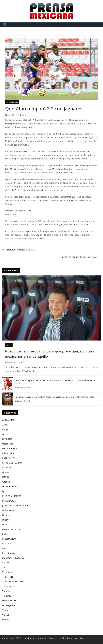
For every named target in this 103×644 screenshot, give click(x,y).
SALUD (5, 563)
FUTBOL (9, 345)
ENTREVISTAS (9, 458)
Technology (8, 572)
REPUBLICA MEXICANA (13, 558)
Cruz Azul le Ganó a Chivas (19, 250)
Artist (5, 425)
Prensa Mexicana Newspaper (34, 638)
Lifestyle (6, 515)
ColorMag (65, 638)
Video (5, 610)
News (5, 525)
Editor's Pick (8, 453)
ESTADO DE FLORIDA (12, 463)
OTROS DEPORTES (11, 529)
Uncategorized (12, 102)
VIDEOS (6, 615)
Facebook (7, 467)
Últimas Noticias (10, 601)
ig (3, 491)
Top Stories (8, 577)
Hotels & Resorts (10, 486)
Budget (6, 429)
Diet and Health (10, 448)
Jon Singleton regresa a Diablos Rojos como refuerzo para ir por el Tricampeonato (54, 397)
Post (4, 548)
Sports (5, 567)
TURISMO (7, 596)
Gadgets (6, 482)
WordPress (80, 638)
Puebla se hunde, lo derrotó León (81, 257)
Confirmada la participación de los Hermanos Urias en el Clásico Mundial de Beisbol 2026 (56, 382)
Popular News (9, 539)
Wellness (7, 620)
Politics (6, 534)
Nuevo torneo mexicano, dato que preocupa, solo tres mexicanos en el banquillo (49, 354)
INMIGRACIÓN (9, 501)
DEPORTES (7, 439)
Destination (8, 444)
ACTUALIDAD (8, 420)
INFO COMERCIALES (12, 496)
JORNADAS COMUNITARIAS (15, 506)
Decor (5, 434)
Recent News (9, 553)
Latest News (8, 510)
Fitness (6, 472)
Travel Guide (8, 586)
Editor (24, 115)
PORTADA (7, 544)
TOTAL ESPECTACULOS (13, 582)
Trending (7, 591)
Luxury (6, 520)
